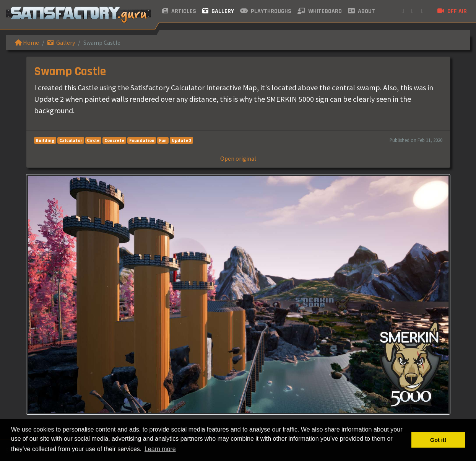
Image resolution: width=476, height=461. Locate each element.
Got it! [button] (438, 440)
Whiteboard (320, 11)
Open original (238, 158)
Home (27, 42)
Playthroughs (266, 11)
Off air (452, 11)
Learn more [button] (160, 449)
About (361, 11)
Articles (179, 11)
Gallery (218, 11)
